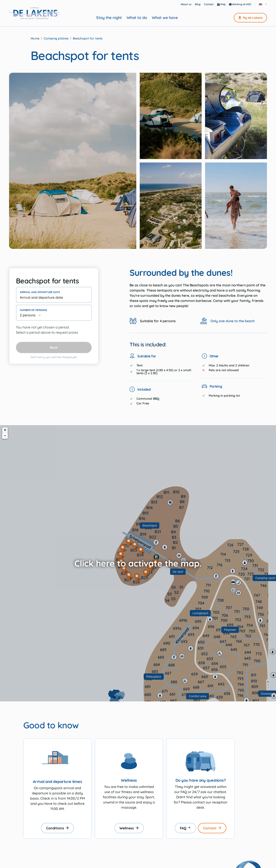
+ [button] (5, 430)
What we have (165, 18)
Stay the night (109, 18)
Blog (198, 4)
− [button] (5, 436)
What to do (137, 18)
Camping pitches (56, 38)
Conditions (57, 828)
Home (35, 38)
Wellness (129, 828)
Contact (209, 4)
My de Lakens (250, 18)
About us (186, 4)
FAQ (185, 828)
